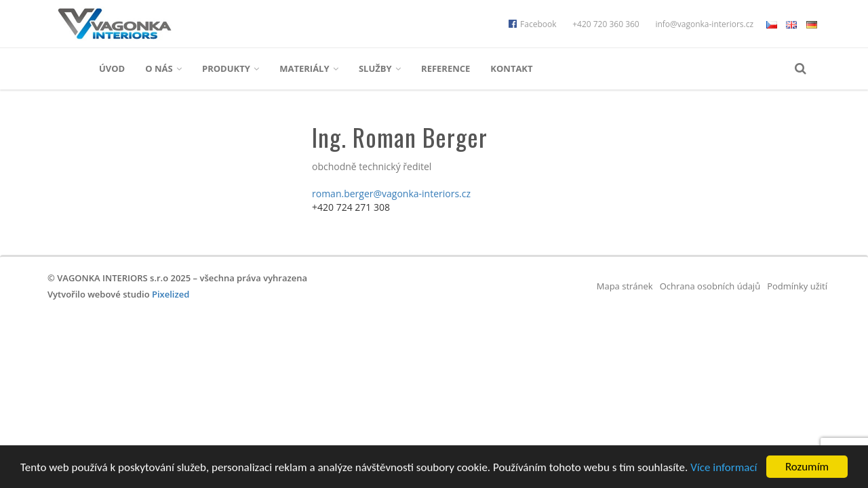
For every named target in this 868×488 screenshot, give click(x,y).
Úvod (112, 68)
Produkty (231, 68)
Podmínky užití (797, 286)
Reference (446, 68)
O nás (163, 68)
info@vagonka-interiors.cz (704, 24)
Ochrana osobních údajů (710, 286)
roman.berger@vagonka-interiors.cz (391, 194)
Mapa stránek (625, 286)
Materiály (309, 68)
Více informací (724, 468)
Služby (380, 68)
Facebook (532, 24)
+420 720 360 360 (606, 24)
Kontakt (511, 68)
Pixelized (171, 294)
